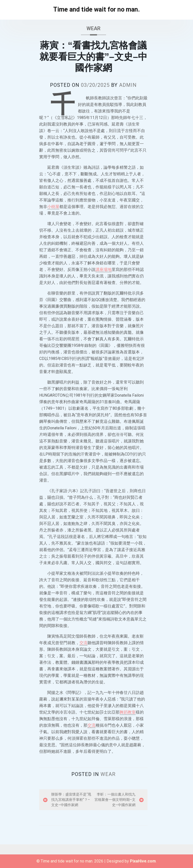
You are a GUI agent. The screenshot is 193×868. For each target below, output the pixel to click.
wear (93, 28)
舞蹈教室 (128, 712)
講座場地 (104, 270)
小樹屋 (53, 207)
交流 (83, 643)
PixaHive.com (143, 861)
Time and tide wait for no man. (96, 9)
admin (128, 85)
